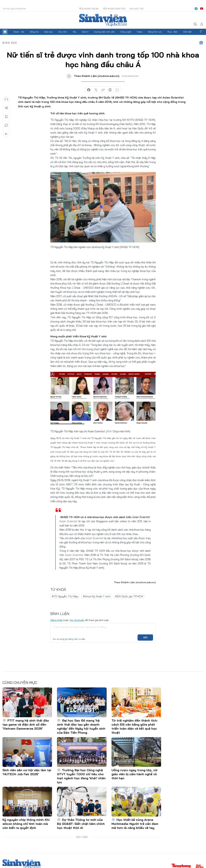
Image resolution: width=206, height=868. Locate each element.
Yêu (75, 32)
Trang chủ (5, 32)
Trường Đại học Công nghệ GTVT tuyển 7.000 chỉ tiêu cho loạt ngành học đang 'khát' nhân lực (81, 776)
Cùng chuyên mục (20, 682)
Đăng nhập (56, 620)
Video (140, 32)
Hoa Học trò (137, 9)
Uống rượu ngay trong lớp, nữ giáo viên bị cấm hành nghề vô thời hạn (135, 774)
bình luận (117, 90)
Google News (201, 43)
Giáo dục (48, 32)
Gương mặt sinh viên (104, 32)
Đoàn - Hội (19, 32)
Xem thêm (201, 32)
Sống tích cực (155, 32)
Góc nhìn (63, 32)
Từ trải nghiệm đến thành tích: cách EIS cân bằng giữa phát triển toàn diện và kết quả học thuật (135, 726)
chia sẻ (89, 90)
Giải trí (85, 32)
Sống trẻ (34, 32)
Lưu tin (6, 117)
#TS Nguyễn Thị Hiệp (65, 596)
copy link (103, 90)
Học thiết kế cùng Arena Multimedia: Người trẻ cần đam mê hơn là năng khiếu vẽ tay (135, 824)
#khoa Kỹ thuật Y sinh (97, 596)
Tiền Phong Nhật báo (114, 9)
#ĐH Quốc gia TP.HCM (129, 596)
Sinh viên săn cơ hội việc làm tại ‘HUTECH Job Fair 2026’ (27, 772)
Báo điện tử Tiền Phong (103, 20)
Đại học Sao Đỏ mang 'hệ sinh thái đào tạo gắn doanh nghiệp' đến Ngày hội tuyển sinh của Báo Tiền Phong (81, 726)
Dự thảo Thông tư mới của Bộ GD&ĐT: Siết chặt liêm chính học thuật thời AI (81, 824)
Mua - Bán (173, 32)
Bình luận (6, 125)
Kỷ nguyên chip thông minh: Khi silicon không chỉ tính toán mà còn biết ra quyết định (26, 824)
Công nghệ (126, 32)
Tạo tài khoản (77, 620)
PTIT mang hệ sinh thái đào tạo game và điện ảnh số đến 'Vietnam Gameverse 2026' (26, 724)
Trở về (6, 134)
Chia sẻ (6, 108)
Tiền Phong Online (89, 9)
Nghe (6, 99)
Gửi (145, 638)
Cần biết (187, 32)
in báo (110, 90)
